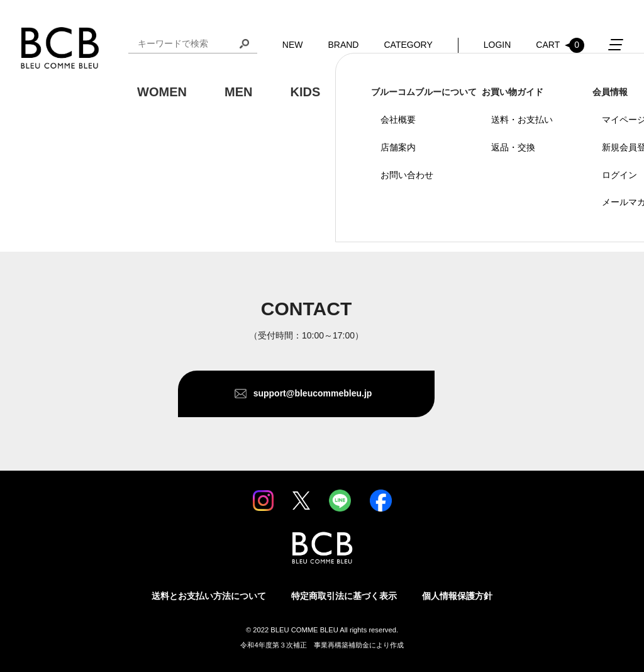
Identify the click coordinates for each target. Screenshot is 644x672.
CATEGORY (408, 45)
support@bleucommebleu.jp (313, 393)
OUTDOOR (475, 92)
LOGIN (497, 45)
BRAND (343, 45)
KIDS (305, 92)
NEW (293, 45)
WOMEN (162, 92)
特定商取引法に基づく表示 (344, 596)
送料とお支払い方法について (209, 596)
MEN (238, 92)
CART (560, 45)
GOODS (381, 92)
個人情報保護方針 (457, 596)
